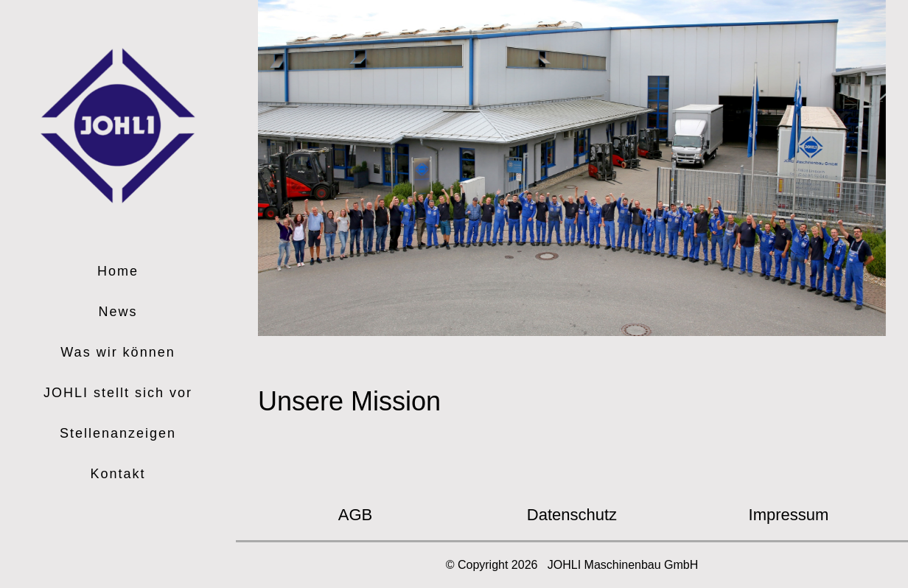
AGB (355, 515)
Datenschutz (572, 515)
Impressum (789, 515)
